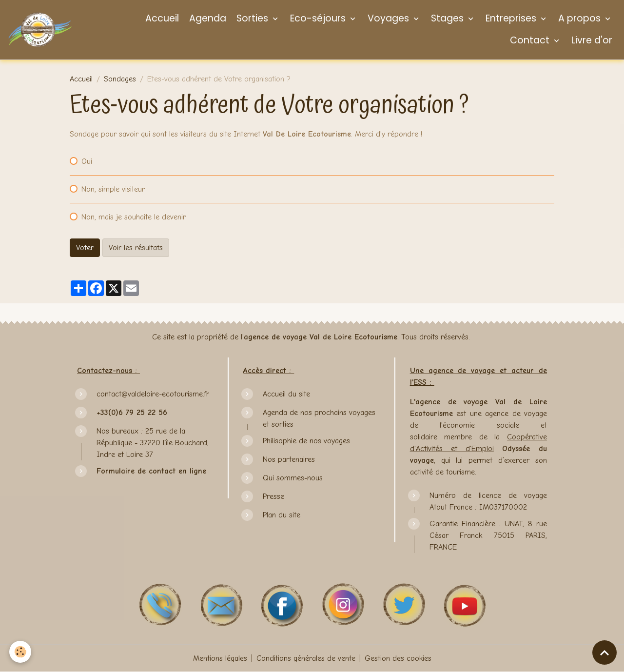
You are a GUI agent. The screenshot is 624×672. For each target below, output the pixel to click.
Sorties (252, 18)
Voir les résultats (136, 248)
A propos (579, 18)
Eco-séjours (318, 18)
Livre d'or (591, 40)
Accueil (161, 18)
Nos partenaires (289, 459)
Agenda (206, 18)
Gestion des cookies (398, 658)
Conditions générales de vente (306, 658)
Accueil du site (286, 394)
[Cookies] (21, 652)
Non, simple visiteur (113, 189)
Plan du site (282, 515)
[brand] (40, 30)
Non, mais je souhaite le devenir (134, 217)
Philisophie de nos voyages (306, 441)
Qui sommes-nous (293, 478)
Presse (273, 496)
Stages (447, 18)
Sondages (120, 79)
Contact (530, 40)
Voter (85, 248)
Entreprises (511, 18)
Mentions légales (220, 658)
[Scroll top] (604, 652)
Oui (87, 161)
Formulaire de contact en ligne (151, 471)
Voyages (388, 18)
